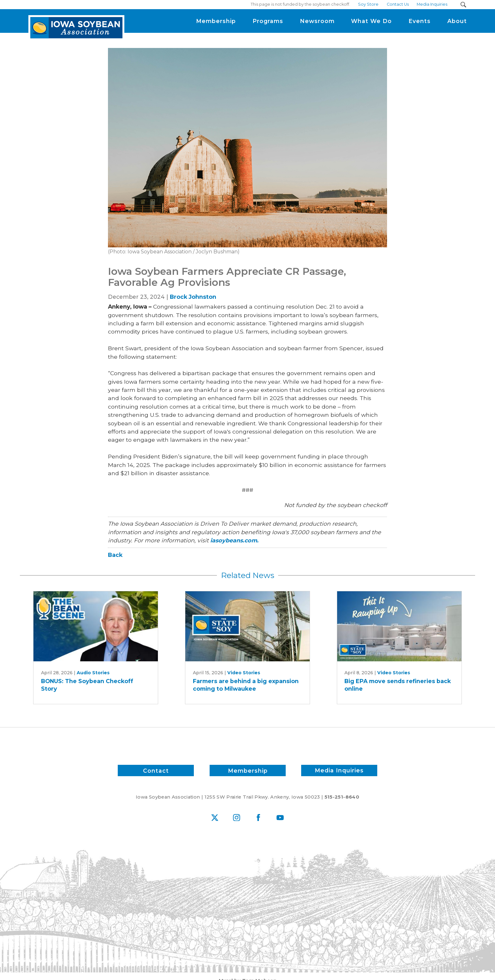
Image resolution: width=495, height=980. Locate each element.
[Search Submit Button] (463, 5)
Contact (156, 770)
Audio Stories (93, 673)
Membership (247, 770)
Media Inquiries (339, 770)
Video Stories (244, 673)
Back (115, 555)
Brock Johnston (193, 297)
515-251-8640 (342, 797)
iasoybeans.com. (234, 540)
